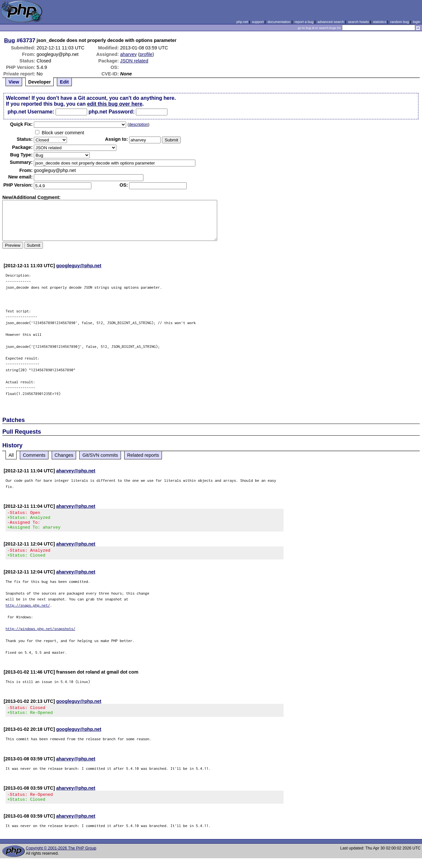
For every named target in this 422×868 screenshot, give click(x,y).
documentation (279, 22)
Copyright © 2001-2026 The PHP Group (61, 858)
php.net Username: (31, 112)
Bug (10, 40)
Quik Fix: (21, 124)
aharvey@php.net (76, 471)
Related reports (143, 455)
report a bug (304, 22)
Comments (34, 455)
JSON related (134, 61)
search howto (358, 22)
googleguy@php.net (79, 266)
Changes (64, 455)
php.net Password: (112, 112)
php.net (242, 22)
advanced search (331, 22)
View (14, 82)
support (258, 22)
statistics (380, 22)
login (417, 22)
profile (146, 54)
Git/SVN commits (100, 455)
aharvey (129, 54)
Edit (64, 82)
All (11, 455)
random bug (400, 22)
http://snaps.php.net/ (28, 611)
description (138, 125)
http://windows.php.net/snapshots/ (40, 634)
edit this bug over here (115, 104)
